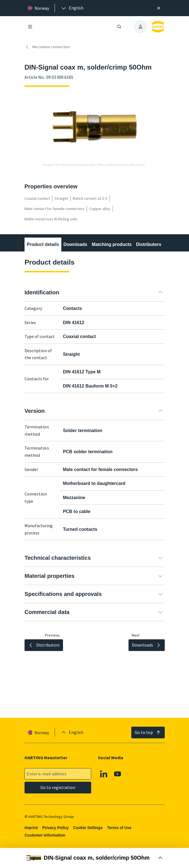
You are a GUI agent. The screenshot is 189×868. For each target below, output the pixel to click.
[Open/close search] (119, 27)
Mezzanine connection (47, 47)
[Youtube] (118, 774)
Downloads (75, 244)
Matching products (112, 244)
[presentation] (72, 8)
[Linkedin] (104, 774)
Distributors (149, 244)
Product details (43, 244)
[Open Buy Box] (94, 858)
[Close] (159, 8)
